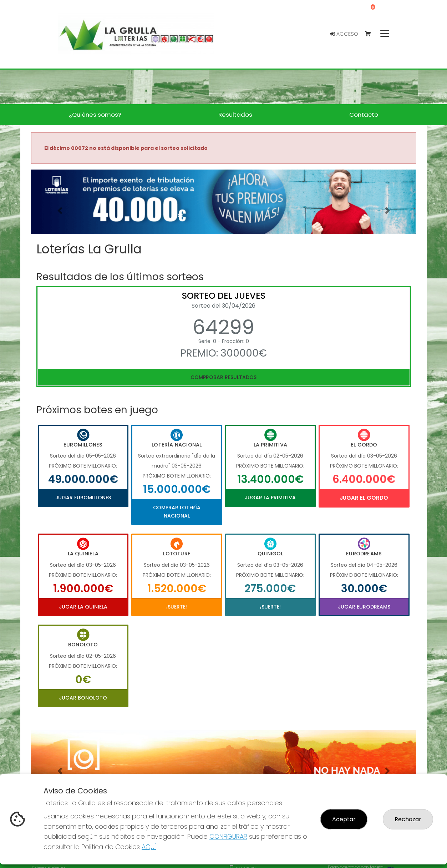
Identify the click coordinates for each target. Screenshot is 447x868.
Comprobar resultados (223, 377)
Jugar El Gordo (364, 498)
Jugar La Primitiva (270, 498)
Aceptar (344, 819)
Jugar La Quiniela (83, 607)
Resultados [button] (235, 115)
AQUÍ (149, 847)
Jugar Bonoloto (83, 698)
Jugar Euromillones (83, 498)
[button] (60, 211)
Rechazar (408, 819)
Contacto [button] (364, 115)
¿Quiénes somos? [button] (95, 115)
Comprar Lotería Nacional (177, 511)
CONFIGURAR (228, 836)
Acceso (344, 34)
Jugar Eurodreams (364, 607)
